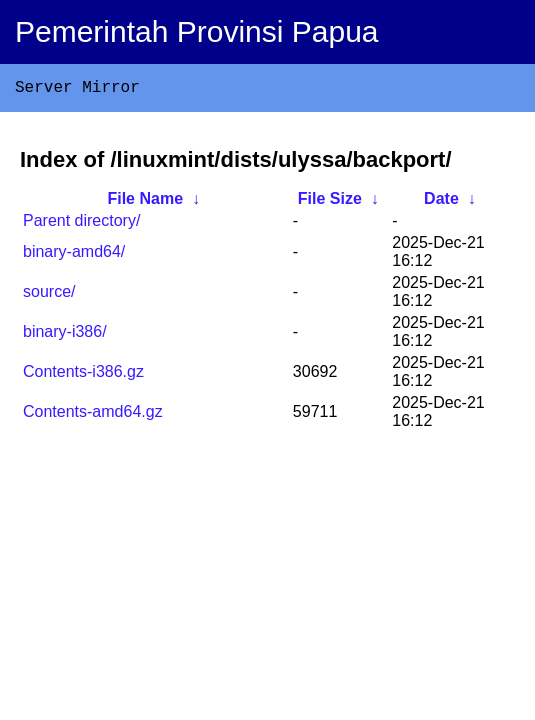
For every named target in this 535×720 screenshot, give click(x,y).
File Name (145, 202)
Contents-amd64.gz (93, 415)
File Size (330, 202)
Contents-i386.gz (83, 375)
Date (441, 202)
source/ (49, 295)
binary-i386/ (65, 335)
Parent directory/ (81, 224)
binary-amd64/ (74, 255)
